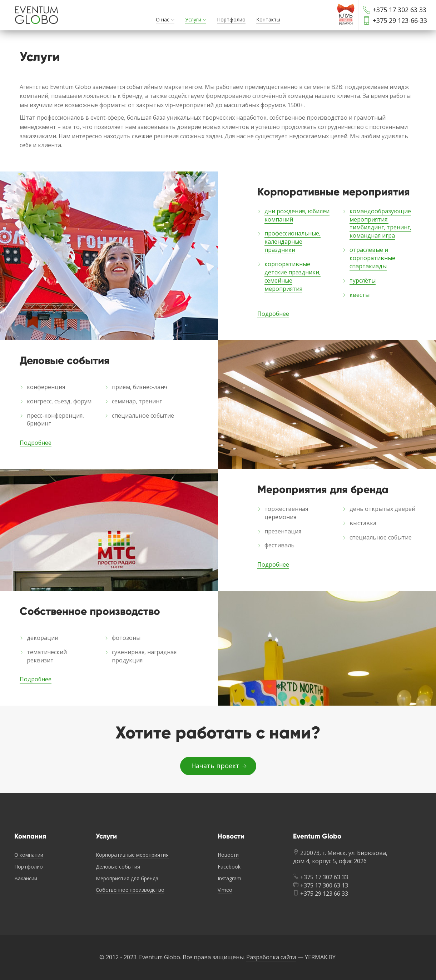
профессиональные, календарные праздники (293, 242)
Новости (228, 855)
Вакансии (26, 878)
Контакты (268, 19)
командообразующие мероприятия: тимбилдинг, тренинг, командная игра (380, 223)
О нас (163, 19)
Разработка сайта (271, 957)
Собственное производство (130, 890)
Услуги (193, 19)
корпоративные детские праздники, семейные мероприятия (293, 276)
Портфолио (231, 19)
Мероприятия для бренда (127, 878)
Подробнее (273, 314)
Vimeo (225, 890)
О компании (29, 855)
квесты (360, 295)
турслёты (363, 280)
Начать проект (218, 766)
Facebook (229, 867)
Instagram (229, 878)
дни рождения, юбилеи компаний (297, 215)
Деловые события (118, 867)
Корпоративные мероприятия (132, 855)
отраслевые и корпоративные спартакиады (372, 258)
